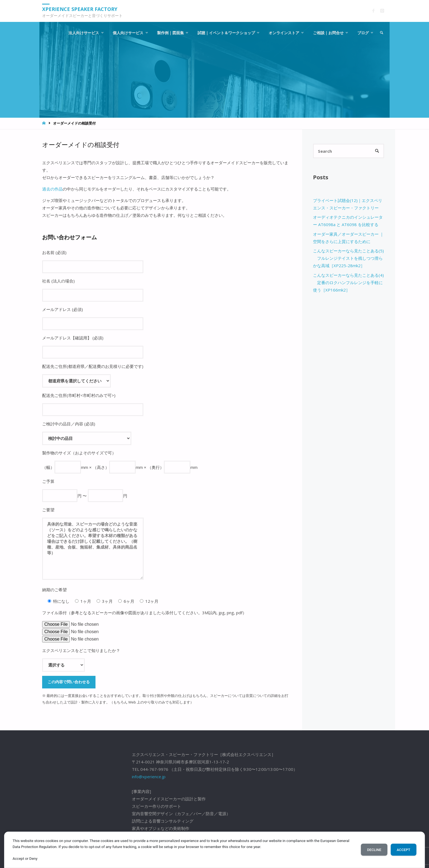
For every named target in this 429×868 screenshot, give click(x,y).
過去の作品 (52, 189)
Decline (374, 850)
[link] (382, 33)
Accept (403, 850)
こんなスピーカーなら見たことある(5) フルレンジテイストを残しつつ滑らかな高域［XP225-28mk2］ (348, 258)
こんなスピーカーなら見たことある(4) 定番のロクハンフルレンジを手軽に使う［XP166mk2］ (348, 282)
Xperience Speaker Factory (80, 9)
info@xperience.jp (149, 777)
